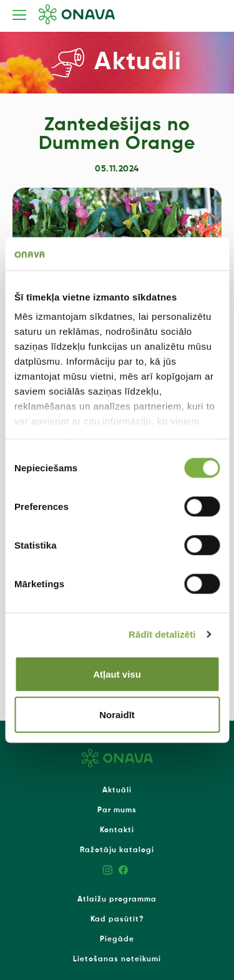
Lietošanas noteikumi (117, 959)
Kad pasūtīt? (117, 920)
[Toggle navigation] (19, 15)
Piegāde (117, 939)
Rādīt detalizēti (162, 634)
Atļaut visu (117, 674)
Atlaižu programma (117, 900)
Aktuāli (117, 790)
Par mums (117, 810)
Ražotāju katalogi (117, 850)
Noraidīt (117, 715)
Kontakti (117, 830)
